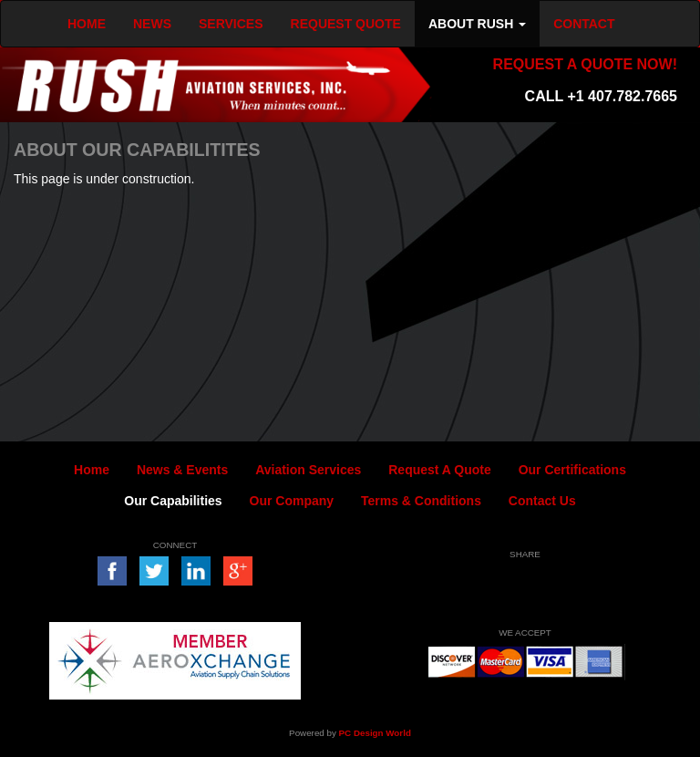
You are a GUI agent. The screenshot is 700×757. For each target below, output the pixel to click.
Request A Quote (440, 470)
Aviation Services (308, 470)
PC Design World (375, 733)
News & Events (182, 470)
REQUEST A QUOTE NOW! (585, 64)
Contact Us (542, 501)
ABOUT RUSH (477, 24)
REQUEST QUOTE (346, 24)
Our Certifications (572, 470)
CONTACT (584, 24)
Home (92, 470)
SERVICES (231, 24)
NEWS (152, 24)
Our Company (292, 501)
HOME (87, 24)
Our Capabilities (173, 501)
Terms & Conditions (421, 501)
